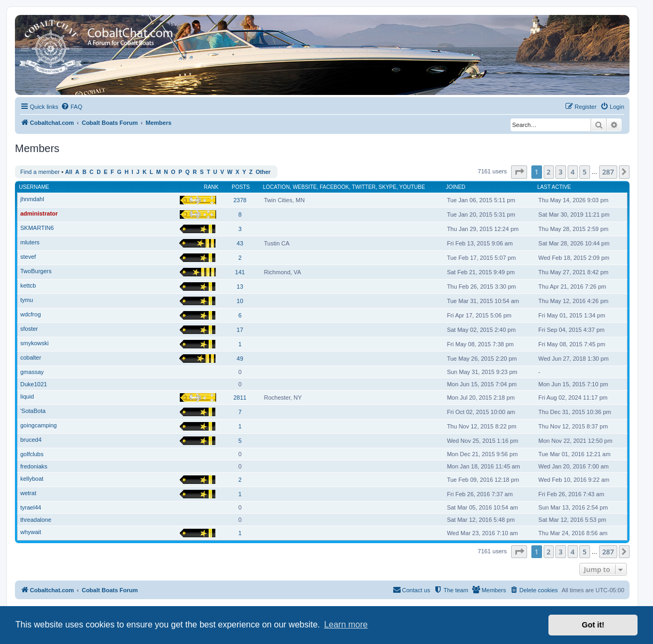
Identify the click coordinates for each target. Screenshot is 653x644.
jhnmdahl (32, 199)
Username (34, 187)
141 (240, 272)
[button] (519, 172)
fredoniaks (34, 466)
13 (240, 287)
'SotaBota (33, 411)
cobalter (31, 357)
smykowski (34, 343)
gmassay (32, 372)
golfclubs (32, 454)
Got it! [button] (593, 625)
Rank (211, 187)
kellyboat (32, 479)
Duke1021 (34, 384)
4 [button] (573, 172)
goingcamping (39, 425)
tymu (27, 300)
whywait (31, 532)
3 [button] (560, 172)
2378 (240, 200)
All (69, 172)
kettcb (28, 285)
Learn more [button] (346, 625)
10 (240, 301)
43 (240, 243)
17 (240, 330)
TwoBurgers (36, 271)
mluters (30, 242)
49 (240, 359)
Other (263, 172)
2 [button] (549, 172)
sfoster (29, 329)
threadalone (36, 520)
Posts (241, 187)
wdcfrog (31, 314)
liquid (27, 396)
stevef (28, 257)
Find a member (40, 172)
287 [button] (608, 172)
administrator (39, 213)
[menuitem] (71, 107)
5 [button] (584, 172)
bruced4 (31, 440)
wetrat (28, 493)
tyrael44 (31, 507)
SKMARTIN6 (37, 228)
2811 (240, 397)
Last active (554, 187)
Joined (456, 187)
